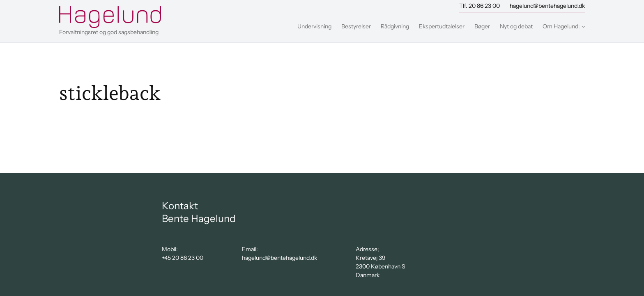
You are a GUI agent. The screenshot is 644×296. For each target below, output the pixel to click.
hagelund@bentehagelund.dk (547, 6)
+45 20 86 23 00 (183, 258)
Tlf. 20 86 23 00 (480, 6)
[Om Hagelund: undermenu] (583, 26)
